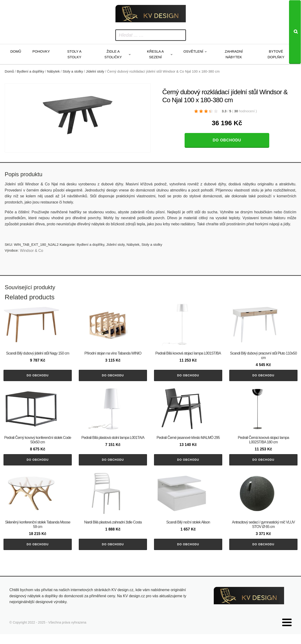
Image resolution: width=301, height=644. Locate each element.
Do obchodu (227, 140)
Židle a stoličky (113, 54)
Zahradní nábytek (234, 54)
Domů (16, 51)
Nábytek (53, 71)
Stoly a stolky (74, 54)
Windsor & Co (32, 251)
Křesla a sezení (155, 54)
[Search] (295, 32)
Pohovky (41, 51)
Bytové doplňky (276, 54)
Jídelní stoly (95, 71)
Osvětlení (193, 51)
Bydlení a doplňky (31, 71)
